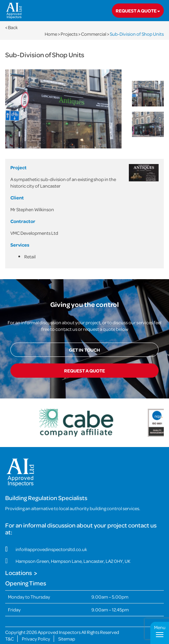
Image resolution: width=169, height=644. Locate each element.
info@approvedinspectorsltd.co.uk (51, 549)
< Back (11, 27)
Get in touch (84, 350)
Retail (30, 256)
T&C (10, 639)
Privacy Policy (36, 639)
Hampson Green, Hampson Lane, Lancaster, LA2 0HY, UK (73, 561)
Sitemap (67, 639)
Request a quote (138, 11)
